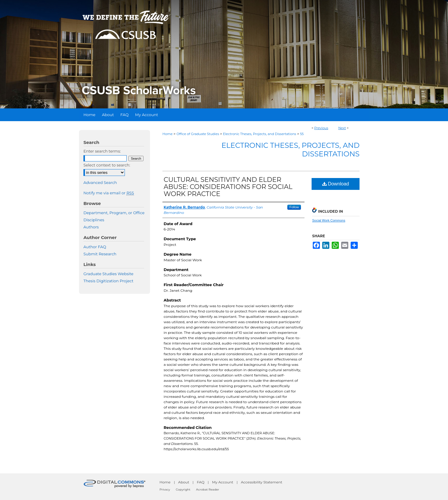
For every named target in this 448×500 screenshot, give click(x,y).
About (184, 482)
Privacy (165, 489)
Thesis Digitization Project (108, 281)
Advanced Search (100, 182)
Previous (321, 128)
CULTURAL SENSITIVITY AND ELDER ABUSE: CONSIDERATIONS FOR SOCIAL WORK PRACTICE (228, 187)
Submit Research (100, 254)
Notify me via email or (109, 193)
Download (336, 184)
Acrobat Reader (208, 489)
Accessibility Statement (262, 482)
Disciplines (94, 220)
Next (342, 128)
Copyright (183, 489)
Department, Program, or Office (114, 213)
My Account (223, 482)
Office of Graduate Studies (198, 134)
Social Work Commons (329, 220)
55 (302, 134)
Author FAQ (95, 247)
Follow (294, 207)
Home (167, 134)
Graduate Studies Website (108, 274)
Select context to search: (107, 165)
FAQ (201, 482)
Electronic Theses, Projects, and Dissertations (260, 134)
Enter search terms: (102, 151)
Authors (91, 227)
